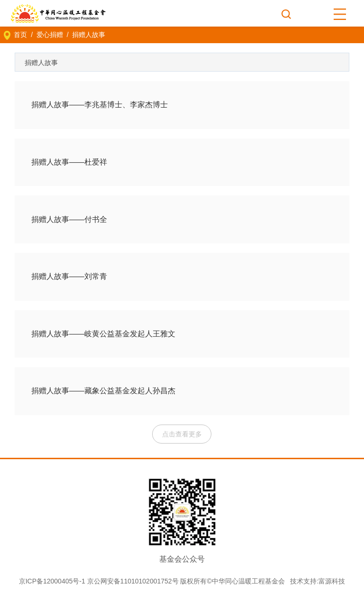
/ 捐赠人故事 (84, 35)
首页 (20, 35)
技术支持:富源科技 (318, 581)
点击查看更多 (182, 434)
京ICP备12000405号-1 (52, 581)
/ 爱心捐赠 (45, 35)
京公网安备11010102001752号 (133, 581)
